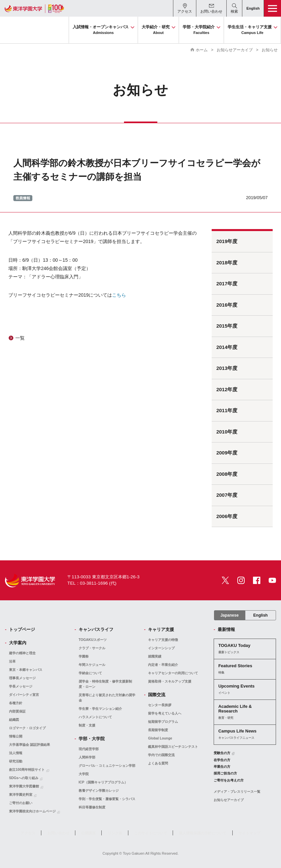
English (260, 615)
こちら (119, 295)
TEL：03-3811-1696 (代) (92, 583)
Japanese (229, 615)
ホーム (202, 50)
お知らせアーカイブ (235, 50)
